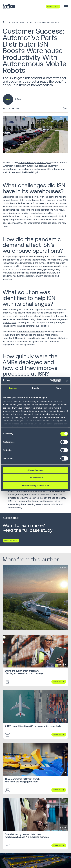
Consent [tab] (13, 388)
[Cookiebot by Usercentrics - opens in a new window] (50, 381)
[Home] (3, 22)
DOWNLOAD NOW (10, 541)
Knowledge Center (17, 22)
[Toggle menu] (66, 7)
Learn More (58, 682)
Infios (18, 99)
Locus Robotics (41, 326)
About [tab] (58, 388)
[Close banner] (67, 381)
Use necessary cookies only (35, 485)
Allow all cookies (36, 470)
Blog (31, 22)
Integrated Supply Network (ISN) (35, 163)
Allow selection (35, 478)
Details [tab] (35, 388)
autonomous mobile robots (30, 332)
